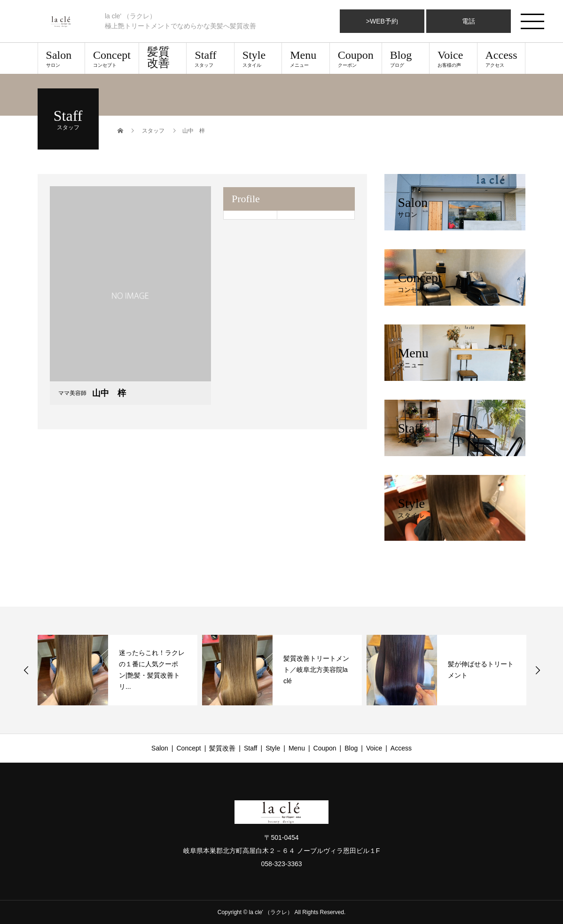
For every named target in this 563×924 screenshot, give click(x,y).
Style (258, 58)
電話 (469, 21)
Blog (406, 58)
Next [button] (538, 670)
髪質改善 (158, 57)
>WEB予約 (382, 21)
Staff (210, 58)
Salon (61, 58)
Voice (453, 58)
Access (501, 58)
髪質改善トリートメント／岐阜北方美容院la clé (316, 670)
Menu (305, 58)
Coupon (356, 58)
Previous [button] (26, 670)
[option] (117, 670)
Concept (112, 58)
